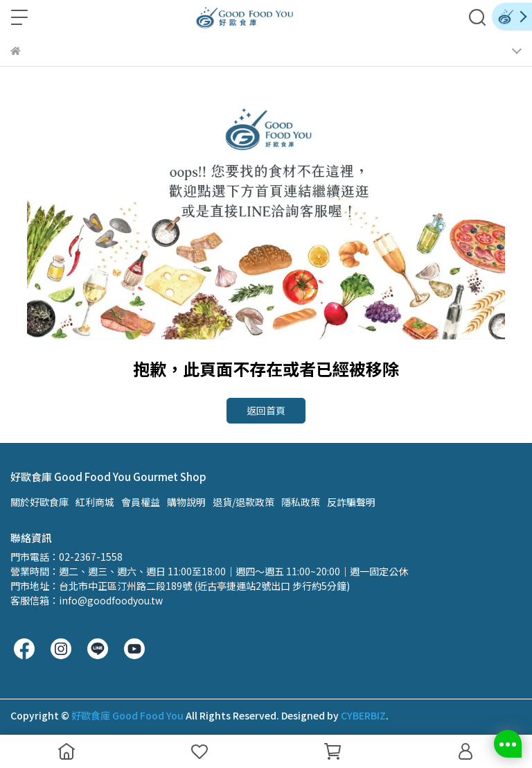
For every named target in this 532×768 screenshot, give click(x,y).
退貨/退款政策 (243, 502)
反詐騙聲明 (351, 502)
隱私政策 (301, 502)
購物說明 (186, 502)
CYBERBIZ (363, 715)
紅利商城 (95, 502)
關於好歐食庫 (39, 502)
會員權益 (141, 502)
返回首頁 (266, 410)
